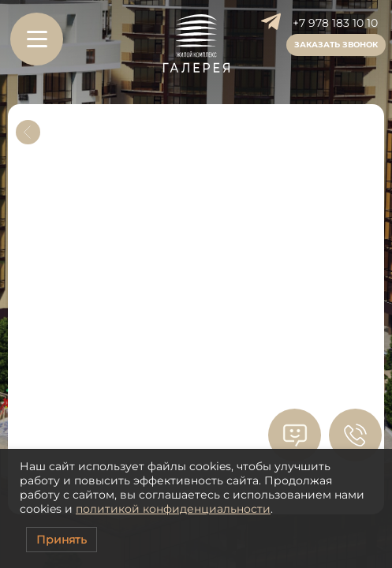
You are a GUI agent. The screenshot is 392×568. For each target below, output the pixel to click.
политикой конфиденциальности (173, 509)
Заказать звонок (336, 45)
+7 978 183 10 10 (335, 23)
